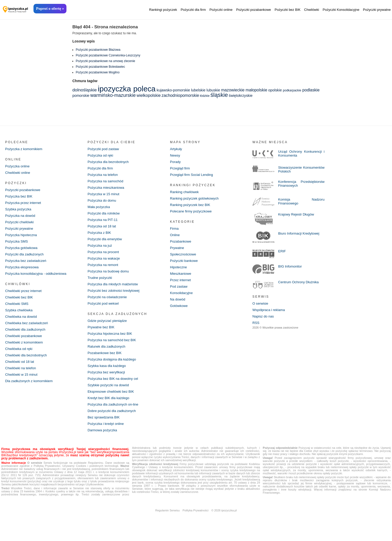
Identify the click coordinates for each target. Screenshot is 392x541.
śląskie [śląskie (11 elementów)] (219, 95)
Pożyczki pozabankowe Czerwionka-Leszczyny (108, 55)
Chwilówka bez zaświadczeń (28, 329)
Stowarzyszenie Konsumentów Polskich (297, 170)
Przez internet (181, 285)
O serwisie (261, 304)
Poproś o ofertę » (50, 8)
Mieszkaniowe (181, 278)
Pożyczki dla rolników (105, 216)
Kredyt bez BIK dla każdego (110, 408)
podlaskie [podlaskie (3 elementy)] (311, 90)
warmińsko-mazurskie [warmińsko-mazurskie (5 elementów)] (113, 95)
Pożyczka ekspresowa (23, 271)
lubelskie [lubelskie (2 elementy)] (198, 90)
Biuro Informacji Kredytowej (300, 234)
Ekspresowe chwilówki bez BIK (112, 401)
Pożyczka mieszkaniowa (107, 189)
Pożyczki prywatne (377, 10)
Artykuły (176, 149)
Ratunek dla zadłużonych (108, 354)
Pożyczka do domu (103, 203)
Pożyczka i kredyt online (107, 434)
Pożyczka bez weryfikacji (108, 381)
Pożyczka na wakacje (105, 263)
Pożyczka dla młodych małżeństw (114, 290)
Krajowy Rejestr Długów (297, 215)
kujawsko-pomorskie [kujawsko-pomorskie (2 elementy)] (173, 90)
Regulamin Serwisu (168, 521)
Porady (176, 162)
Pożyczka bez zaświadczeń (27, 264)
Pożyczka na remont (104, 270)
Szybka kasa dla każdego (108, 374)
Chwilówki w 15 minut (22, 382)
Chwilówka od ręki (20, 356)
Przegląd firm (181, 169)
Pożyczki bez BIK (287, 10)
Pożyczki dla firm (193, 10)
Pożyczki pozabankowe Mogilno (98, 72)
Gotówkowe (179, 311)
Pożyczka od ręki (101, 156)
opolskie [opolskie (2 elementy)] (275, 90)
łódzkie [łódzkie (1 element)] (205, 96)
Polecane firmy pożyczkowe (192, 213)
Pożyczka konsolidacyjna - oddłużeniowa (38, 278)
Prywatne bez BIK (102, 334)
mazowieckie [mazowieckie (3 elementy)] (233, 90)
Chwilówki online (19, 173)
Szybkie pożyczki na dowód (110, 394)
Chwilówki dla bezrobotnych (27, 362)
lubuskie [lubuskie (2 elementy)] (213, 90)
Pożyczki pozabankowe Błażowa (98, 50)
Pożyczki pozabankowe (254, 10)
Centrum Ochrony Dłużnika (300, 283)
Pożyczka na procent (104, 256)
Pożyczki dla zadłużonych (26, 258)
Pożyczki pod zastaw (104, 149)
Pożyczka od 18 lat (103, 229)
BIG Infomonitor (291, 267)
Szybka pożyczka (19, 211)
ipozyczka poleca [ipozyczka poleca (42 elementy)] (127, 89)
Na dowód (178, 305)
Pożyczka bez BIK (20, 197)
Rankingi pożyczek (163, 10)
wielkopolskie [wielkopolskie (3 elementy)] (149, 95)
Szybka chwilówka (20, 315)
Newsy (175, 156)
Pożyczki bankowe (185, 264)
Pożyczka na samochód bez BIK (113, 347)
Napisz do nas (264, 317)
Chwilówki (312, 10)
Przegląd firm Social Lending (193, 176)
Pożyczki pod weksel (104, 310)
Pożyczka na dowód (21, 218)
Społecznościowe (184, 258)
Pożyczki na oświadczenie (109, 303)
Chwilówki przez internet (25, 295)
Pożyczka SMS (17, 244)
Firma (175, 231)
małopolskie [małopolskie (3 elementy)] (257, 90)
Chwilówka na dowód (22, 322)
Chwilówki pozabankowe (25, 342)
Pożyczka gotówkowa (22, 251)
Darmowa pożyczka (103, 441)
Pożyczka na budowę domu (110, 276)
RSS (256, 324)
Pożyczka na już (101, 250)
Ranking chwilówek (185, 193)
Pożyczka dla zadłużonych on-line (115, 414)
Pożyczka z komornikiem (25, 149)
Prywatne (177, 251)
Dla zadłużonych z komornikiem (31, 389)
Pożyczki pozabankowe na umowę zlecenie (105, 61)
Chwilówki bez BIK (20, 302)
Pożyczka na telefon (104, 176)
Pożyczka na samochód (107, 183)
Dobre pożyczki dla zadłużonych (113, 421)
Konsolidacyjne (182, 298)
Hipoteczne (179, 271)
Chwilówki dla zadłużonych (27, 336)
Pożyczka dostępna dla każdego (113, 367)
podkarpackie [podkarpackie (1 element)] (292, 90)
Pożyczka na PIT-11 (104, 223)
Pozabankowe (181, 244)
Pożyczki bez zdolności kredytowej (115, 296)
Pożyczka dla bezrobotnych (109, 162)
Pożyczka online (18, 167)
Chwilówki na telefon (22, 376)
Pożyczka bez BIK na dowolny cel (114, 388)
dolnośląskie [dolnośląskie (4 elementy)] (85, 90)
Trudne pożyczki (101, 283)
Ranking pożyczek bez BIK (191, 207)
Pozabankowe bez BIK (106, 361)
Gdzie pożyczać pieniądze (109, 327)
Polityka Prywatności (196, 521)
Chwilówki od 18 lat (21, 369)
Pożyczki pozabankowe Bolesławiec (100, 67)
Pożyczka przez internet (24, 204)
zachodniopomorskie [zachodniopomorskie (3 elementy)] (180, 95)
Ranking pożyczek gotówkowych (196, 200)
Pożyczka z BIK (100, 236)
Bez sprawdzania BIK (105, 428)
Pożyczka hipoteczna (22, 238)
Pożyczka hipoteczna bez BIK (111, 341)
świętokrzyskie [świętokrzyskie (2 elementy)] (241, 96)
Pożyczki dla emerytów (106, 243)
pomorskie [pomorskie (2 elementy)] (81, 96)
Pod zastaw (179, 291)
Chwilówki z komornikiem (25, 349)
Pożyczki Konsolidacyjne (341, 10)
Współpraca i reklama (270, 311)
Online (175, 238)
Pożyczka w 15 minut (105, 196)
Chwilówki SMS (18, 309)
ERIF (282, 252)
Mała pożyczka (100, 209)
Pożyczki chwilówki (20, 224)
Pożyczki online (221, 10)
